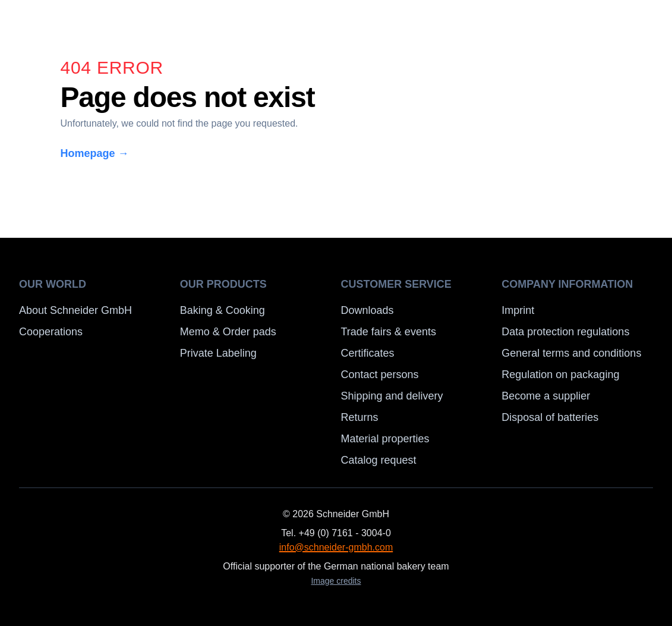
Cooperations (51, 332)
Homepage (95, 153)
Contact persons (380, 375)
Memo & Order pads (228, 332)
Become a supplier (546, 396)
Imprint (518, 310)
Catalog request (379, 460)
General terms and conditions (571, 353)
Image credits (336, 581)
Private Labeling (218, 353)
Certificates (368, 353)
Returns (360, 417)
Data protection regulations (565, 332)
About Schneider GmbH (75, 310)
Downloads (367, 310)
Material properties (385, 439)
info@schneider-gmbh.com (336, 547)
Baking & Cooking (223, 310)
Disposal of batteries (550, 417)
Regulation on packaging (560, 375)
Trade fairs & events (389, 332)
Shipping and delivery (392, 396)
